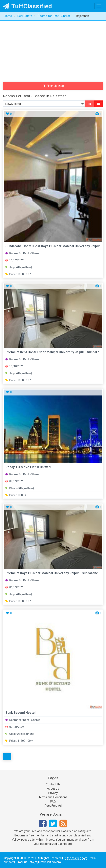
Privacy (53, 793)
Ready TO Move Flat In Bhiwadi (28, 467)
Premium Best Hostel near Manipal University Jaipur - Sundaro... (54, 352)
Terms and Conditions (53, 797)
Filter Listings (53, 86)
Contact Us (53, 784)
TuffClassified (27, 6)
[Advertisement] (53, 50)
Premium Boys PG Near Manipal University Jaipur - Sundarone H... (54, 573)
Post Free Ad (53, 806)
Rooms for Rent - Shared (23, 253)
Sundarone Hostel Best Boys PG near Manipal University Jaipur (53, 246)
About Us (53, 789)
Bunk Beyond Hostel (21, 713)
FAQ (53, 801)
